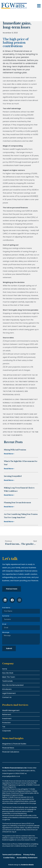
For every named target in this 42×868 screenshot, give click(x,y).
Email (4, 624)
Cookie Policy (9, 858)
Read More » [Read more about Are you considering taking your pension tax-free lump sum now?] (9, 522)
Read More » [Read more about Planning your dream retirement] (9, 507)
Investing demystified (13, 476)
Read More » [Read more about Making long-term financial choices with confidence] (9, 495)
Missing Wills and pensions (15, 450)
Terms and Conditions (12, 855)
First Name (6, 608)
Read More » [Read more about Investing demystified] (9, 480)
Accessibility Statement (27, 858)
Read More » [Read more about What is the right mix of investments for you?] (9, 469)
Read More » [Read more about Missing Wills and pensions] (9, 454)
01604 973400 (20, 773)
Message (6, 632)
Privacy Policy (29, 855)
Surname (6, 616)
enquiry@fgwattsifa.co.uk (11, 776)
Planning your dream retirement (17, 503)
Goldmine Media (27, 865)
